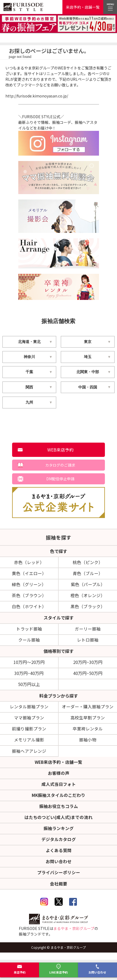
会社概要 (59, 891)
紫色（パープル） (88, 586)
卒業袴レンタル (88, 733)
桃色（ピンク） (88, 563)
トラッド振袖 (29, 631)
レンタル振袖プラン (29, 710)
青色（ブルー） (88, 575)
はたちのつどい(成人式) (58, 823)
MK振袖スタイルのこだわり (59, 800)
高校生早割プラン (88, 722)
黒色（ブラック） (88, 608)
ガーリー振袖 (88, 631)
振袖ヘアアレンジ (29, 755)
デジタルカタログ (59, 846)
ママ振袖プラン (29, 722)
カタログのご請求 (61, 465)
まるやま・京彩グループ (74, 936)
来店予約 (20, 969)
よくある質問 (59, 857)
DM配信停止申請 (60, 479)
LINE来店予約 (58, 969)
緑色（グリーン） (29, 586)
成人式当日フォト (59, 789)
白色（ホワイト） (29, 608)
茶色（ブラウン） (29, 597)
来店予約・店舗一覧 (83, 7)
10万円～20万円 (29, 665)
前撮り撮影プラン (29, 733)
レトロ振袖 (88, 642)
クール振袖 (29, 642)
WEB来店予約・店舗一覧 (59, 766)
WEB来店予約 (61, 450)
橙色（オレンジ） (88, 597)
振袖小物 (88, 744)
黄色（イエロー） (29, 575)
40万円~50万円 (88, 676)
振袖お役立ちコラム (59, 812)
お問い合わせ (97, 969)
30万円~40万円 (29, 676)
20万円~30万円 (88, 665)
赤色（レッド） (29, 563)
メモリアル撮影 (29, 744)
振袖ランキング (59, 834)
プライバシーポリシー (59, 880)
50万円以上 (29, 688)
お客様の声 (59, 778)
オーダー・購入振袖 (88, 710)
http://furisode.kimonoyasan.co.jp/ (37, 96)
